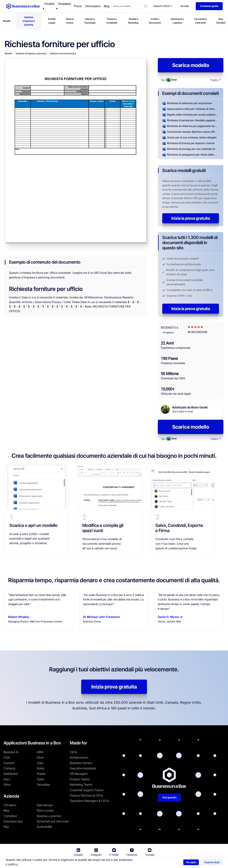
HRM (40, 752)
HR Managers (79, 774)
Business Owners (81, 763)
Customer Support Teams (87, 790)
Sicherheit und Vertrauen (53, 821)
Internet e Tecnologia (90, 21)
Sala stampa (45, 805)
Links (40, 763)
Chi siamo (10, 805)
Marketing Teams (81, 785)
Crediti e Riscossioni (155, 21)
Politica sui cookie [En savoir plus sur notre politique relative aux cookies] (161, 863)
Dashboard (11, 774)
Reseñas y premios (49, 816)
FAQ (6, 827)
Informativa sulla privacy (131, 863)
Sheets (41, 774)
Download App (13, 821)
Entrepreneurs (79, 757)
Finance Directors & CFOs (86, 795)
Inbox (40, 757)
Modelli (7, 21)
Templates (43, 785)
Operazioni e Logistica (177, 21)
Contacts (9, 768)
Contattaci (10, 816)
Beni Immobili (221, 21)
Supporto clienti (162, 6)
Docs (7, 779)
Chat (7, 757)
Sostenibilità (44, 827)
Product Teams (80, 779)
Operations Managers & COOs (89, 801)
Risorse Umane (70, 21)
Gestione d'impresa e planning (29, 21)
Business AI (11, 752)
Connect (9, 763)
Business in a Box (76, 863)
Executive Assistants (83, 768)
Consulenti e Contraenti (200, 21)
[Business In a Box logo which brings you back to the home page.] (23, 6)
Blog (6, 810)
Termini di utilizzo (100, 863)
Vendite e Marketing (133, 21)
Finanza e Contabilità (112, 21)
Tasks (40, 779)
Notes (41, 768)
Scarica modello (191, 65)
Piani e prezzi (45, 810)
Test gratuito (169, 797)
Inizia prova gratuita (114, 687)
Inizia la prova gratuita (191, 218)
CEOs (73, 752)
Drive (7, 785)
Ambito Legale (52, 21)
